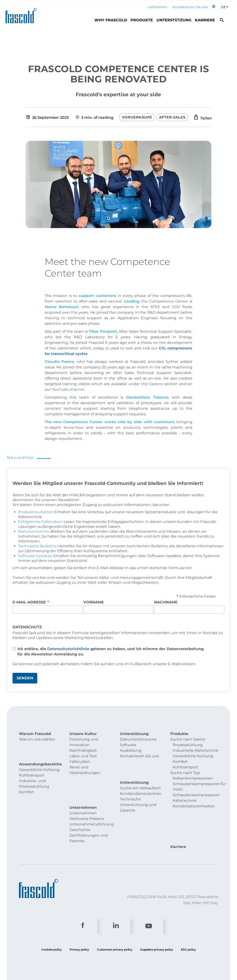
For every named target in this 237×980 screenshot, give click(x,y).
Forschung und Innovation (84, 742)
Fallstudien (80, 762)
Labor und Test (83, 756)
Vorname (94, 602)
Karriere (205, 20)
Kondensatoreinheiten (194, 806)
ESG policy (188, 918)
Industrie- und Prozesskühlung (34, 774)
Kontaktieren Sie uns (190, 7)
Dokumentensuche (138, 739)
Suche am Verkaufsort (140, 776)
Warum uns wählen (37, 739)
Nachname (166, 602)
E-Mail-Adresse (31, 602)
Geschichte (80, 810)
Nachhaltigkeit (83, 750)
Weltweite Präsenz (87, 799)
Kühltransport (32, 765)
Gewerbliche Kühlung (39, 760)
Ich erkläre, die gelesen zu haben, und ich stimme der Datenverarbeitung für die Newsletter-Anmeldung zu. (111, 651)
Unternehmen (83, 793)
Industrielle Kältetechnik (196, 750)
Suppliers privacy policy (157, 918)
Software (128, 745)
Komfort (27, 782)
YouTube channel (68, 389)
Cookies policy (52, 918)
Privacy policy (79, 918)
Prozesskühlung (188, 745)
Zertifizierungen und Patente (89, 818)
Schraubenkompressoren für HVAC (199, 787)
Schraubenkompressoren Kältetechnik (196, 798)
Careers (156, 384)
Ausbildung (131, 750)
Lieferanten (157, 7)
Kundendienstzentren (141, 782)
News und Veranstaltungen (85, 770)
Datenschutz (27, 627)
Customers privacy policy (115, 918)
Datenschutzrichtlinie (68, 649)
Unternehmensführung (92, 804)
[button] (214, 7)
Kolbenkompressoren (193, 778)
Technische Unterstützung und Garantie (138, 793)
